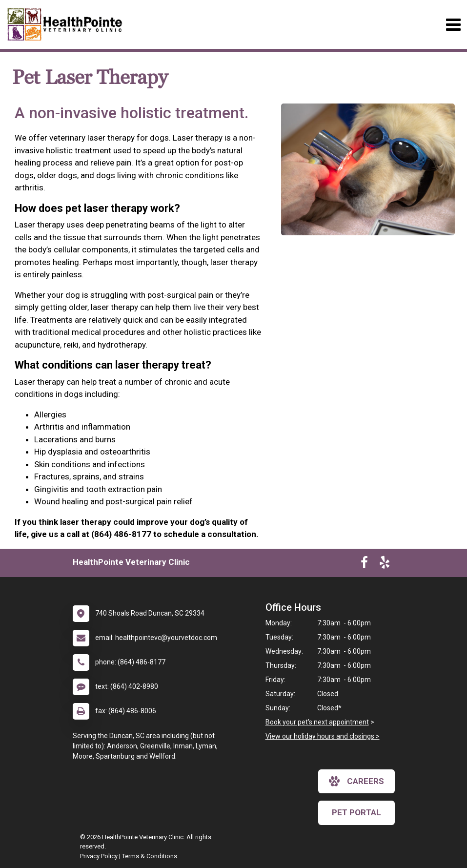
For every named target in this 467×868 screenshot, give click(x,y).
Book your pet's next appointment (317, 722)
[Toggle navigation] (453, 25)
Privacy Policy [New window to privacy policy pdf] (99, 856)
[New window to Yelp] (385, 564)
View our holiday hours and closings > (323, 736)
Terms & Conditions (150, 856)
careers (356, 781)
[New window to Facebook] (364, 564)
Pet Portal (356, 812)
